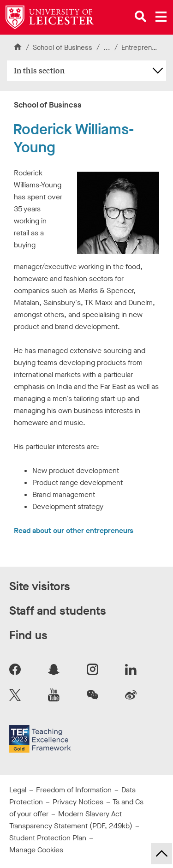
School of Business (63, 48)
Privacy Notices (78, 802)
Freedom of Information (74, 790)
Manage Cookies (36, 850)
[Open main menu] (161, 17)
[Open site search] (141, 17)
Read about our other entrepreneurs (74, 530)
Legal (18, 790)
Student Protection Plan (48, 838)
